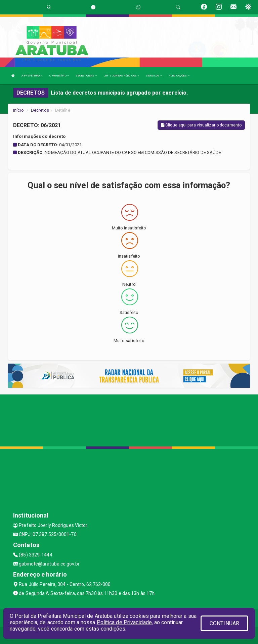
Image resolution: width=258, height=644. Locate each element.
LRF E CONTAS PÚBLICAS (121, 76)
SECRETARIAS (86, 76)
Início (18, 110)
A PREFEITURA (32, 76)
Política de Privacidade (124, 622)
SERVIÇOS (154, 76)
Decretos (40, 110)
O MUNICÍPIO (59, 76)
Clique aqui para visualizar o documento (201, 125)
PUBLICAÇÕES (179, 76)
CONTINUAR (224, 623)
